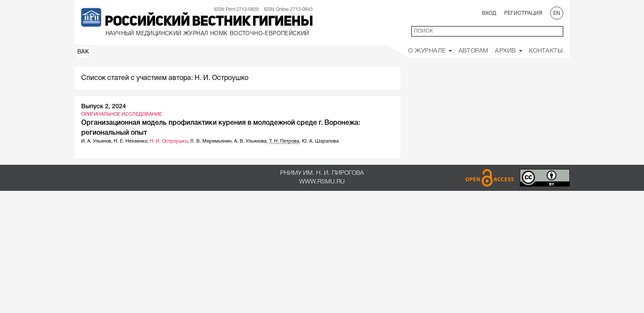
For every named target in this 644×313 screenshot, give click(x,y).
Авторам (474, 51)
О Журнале (430, 51)
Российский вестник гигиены (209, 22)
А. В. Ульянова (250, 141)
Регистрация (523, 13)
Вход (489, 13)
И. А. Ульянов (96, 141)
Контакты (546, 51)
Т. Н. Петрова (284, 141)
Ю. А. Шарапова (320, 141)
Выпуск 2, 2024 (104, 107)
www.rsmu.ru (322, 182)
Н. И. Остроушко (169, 141)
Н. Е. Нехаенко (130, 141)
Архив (509, 51)
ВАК (83, 52)
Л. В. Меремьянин (211, 141)
